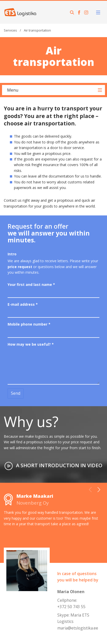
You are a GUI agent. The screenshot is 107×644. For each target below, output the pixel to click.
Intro (12, 254)
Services (10, 30)
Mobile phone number (29, 324)
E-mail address (23, 304)
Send (16, 393)
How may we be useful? (31, 344)
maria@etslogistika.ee (78, 628)
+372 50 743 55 (71, 607)
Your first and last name (31, 284)
